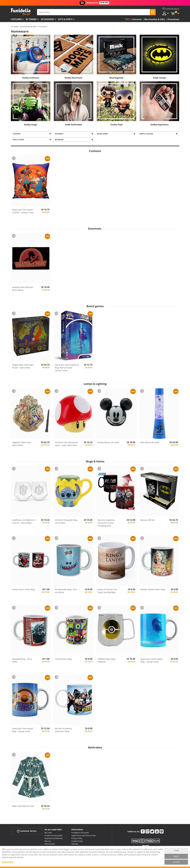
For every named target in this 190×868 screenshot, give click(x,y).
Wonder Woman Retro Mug (153, 590)
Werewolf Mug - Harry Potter (22, 661)
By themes (31, 19)
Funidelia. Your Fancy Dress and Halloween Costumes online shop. (21, 12)
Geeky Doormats (73, 78)
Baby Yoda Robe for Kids (23, 807)
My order (48, 833)
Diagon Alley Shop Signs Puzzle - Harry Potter (23, 367)
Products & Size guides (54, 836)
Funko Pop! (116, 125)
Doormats (60, 134)
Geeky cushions (31, 78)
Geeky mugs (31, 125)
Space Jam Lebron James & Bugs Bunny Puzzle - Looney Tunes (67, 368)
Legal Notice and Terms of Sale (84, 836)
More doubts (50, 845)
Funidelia (14, 26)
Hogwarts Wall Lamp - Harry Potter (22, 445)
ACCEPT (176, 862)
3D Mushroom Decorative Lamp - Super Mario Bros (66, 445)
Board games (116, 78)
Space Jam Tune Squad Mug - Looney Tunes (23, 731)
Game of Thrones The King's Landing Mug (107, 592)
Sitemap (75, 845)
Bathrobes (60, 140)
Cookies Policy (77, 842)
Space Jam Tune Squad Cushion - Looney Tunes (23, 212)
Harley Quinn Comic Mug (23, 590)
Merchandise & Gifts (28, 26)
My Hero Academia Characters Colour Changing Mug (106, 524)
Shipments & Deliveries (54, 839)
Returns (48, 842)
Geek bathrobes (74, 125)
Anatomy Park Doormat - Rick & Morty (23, 289)
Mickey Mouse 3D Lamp (108, 443)
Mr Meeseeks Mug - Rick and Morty (66, 592)
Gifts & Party (65, 19)
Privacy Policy (77, 839)
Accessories (47, 19)
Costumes (16, 19)
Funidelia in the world (80, 833)
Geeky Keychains (159, 125)
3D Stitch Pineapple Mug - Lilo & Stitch (67, 522)
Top (127, 19)
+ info (176, 850)
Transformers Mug (63, 660)
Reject (176, 856)
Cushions (17, 134)
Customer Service (27, 832)
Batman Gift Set (148, 521)
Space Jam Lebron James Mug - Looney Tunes (151, 661)
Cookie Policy (8, 862)
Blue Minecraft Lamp (150, 443)
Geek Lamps (159, 78)
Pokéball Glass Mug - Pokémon (107, 661)
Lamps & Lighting (147, 134)
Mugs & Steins (19, 140)
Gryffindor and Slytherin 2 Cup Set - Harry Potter (24, 522)
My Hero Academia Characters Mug (63, 731)
